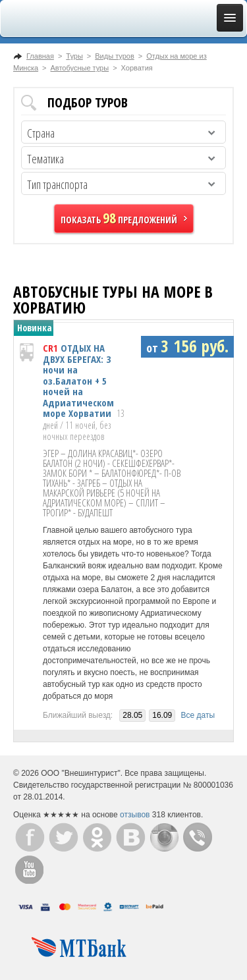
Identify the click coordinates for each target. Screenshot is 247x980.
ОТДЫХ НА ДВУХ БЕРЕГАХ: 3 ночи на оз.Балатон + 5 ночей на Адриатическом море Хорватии (78, 380)
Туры (74, 56)
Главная (40, 56)
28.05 (132, 715)
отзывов (135, 815)
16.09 (162, 715)
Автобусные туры (80, 68)
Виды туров (114, 56)
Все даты (198, 715)
